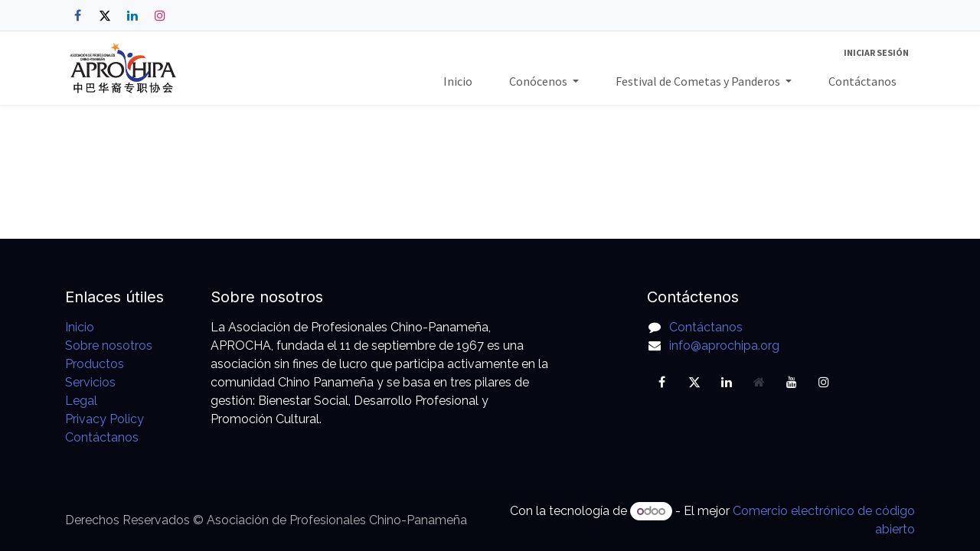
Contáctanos (102, 437)
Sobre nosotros (109, 346)
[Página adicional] (759, 382)
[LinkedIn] (132, 15)
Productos (95, 364)
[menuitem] (458, 81)
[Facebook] (77, 15)
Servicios (90, 382)
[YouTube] (792, 382)
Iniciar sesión (876, 52)
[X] (105, 15)
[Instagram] (160, 15)
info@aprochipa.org (724, 346)
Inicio (80, 327)
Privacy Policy (105, 419)
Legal (81, 401)
